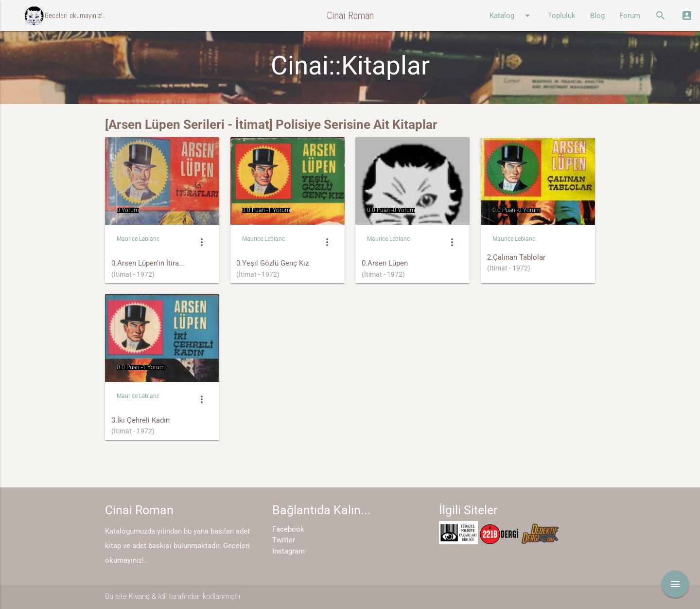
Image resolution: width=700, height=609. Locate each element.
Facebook (288, 529)
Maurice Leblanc (138, 239)
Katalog (511, 16)
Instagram (289, 551)
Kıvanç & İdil (148, 596)
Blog (597, 16)
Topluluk (562, 16)
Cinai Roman (350, 15)
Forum (630, 16)
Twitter (284, 540)
